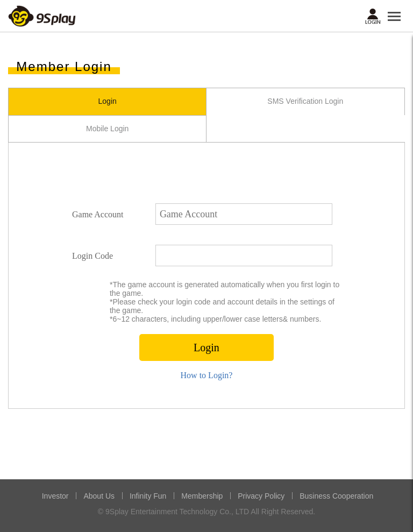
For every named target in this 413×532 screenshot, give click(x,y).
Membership (202, 496)
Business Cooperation (336, 496)
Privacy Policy (261, 496)
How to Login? (207, 375)
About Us (99, 496)
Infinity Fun (148, 496)
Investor (55, 496)
